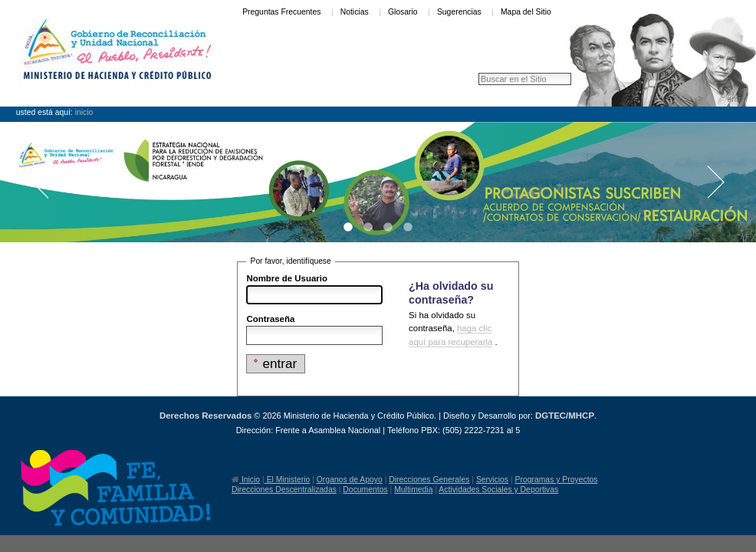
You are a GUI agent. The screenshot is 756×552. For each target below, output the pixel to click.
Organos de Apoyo (350, 480)
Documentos (365, 490)
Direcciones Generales (429, 480)
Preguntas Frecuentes (281, 12)
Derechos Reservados (205, 416)
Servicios (492, 480)
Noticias (355, 12)
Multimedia (413, 490)
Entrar (737, 99)
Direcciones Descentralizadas (284, 490)
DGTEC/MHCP (565, 416)
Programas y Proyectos (557, 480)
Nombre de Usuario (287, 278)
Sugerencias (459, 12)
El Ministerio (287, 480)
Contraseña (270, 319)
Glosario (403, 12)
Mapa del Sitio (526, 12)
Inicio (84, 112)
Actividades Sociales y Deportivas (498, 490)
